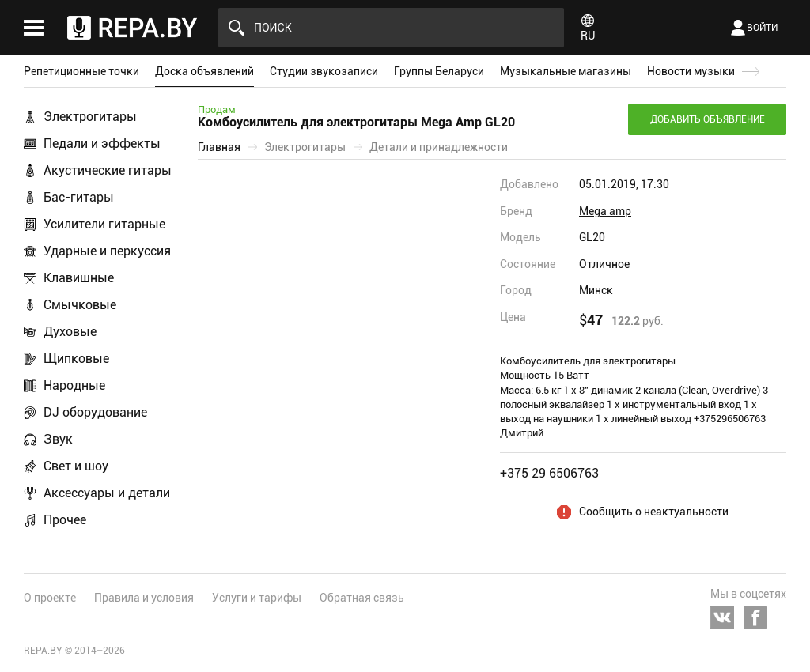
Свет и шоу (76, 466)
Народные (74, 385)
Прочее (65, 520)
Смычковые (80, 305)
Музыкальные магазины (566, 71)
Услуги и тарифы (257, 598)
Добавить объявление (708, 119)
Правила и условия (144, 598)
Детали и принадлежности (439, 147)
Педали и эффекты (102, 143)
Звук (58, 439)
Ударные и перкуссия (107, 251)
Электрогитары (90, 117)
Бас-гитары (79, 197)
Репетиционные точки (81, 71)
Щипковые (76, 359)
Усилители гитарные (104, 224)
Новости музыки (691, 71)
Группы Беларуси (439, 71)
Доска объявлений (204, 71)
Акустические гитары (108, 170)
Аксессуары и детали (107, 493)
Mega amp (605, 211)
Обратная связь (362, 598)
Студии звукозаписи (324, 71)
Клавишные (79, 278)
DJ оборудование (95, 412)
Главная (219, 147)
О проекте (50, 598)
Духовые (70, 332)
